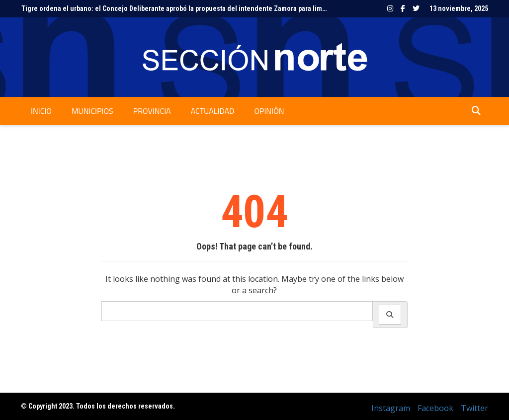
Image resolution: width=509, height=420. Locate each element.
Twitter (416, 8)
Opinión (269, 111)
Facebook (403, 8)
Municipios (92, 111)
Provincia (152, 111)
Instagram (390, 8)
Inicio (41, 111)
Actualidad (213, 111)
